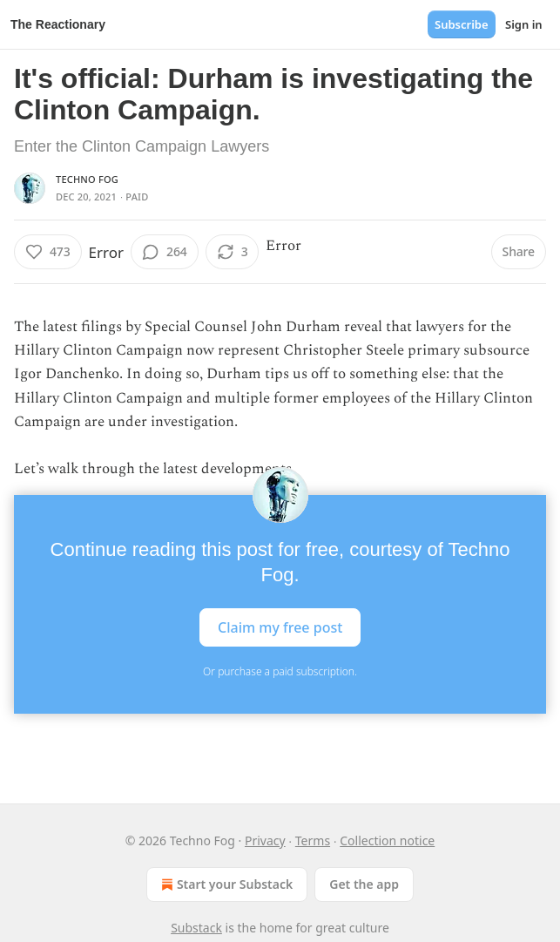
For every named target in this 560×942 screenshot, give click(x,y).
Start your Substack (225, 884)
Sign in (524, 24)
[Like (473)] (48, 252)
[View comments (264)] (165, 252)
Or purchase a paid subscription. (280, 671)
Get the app (364, 884)
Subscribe (462, 24)
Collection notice (387, 840)
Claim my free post (280, 627)
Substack (196, 928)
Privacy (265, 840)
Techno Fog (87, 179)
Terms (313, 840)
